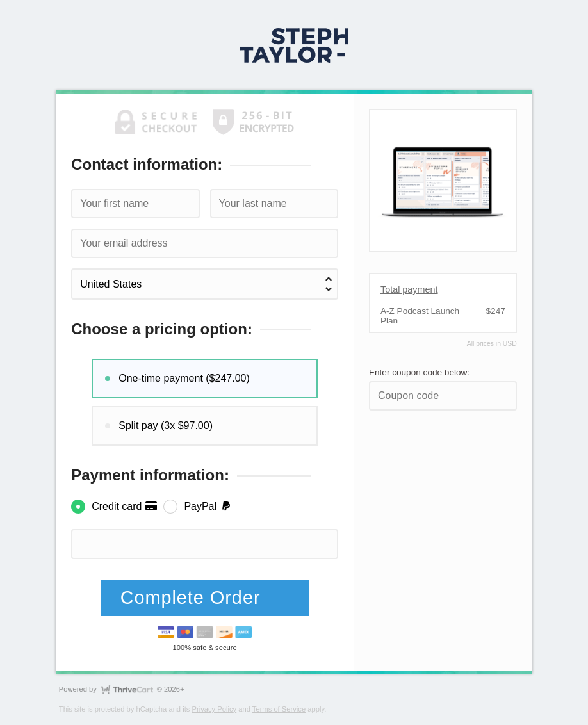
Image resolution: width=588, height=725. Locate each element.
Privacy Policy (215, 709)
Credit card (125, 506)
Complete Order (193, 598)
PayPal (208, 506)
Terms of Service (279, 709)
